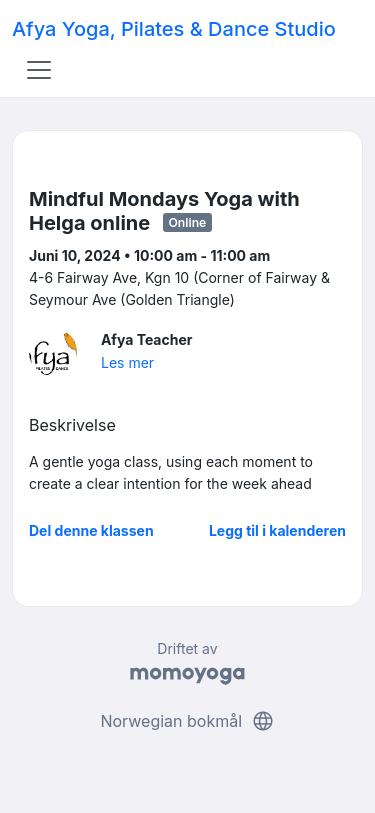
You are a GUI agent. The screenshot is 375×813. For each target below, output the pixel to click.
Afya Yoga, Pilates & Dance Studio (174, 29)
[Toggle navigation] (39, 70)
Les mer (127, 362)
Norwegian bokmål (187, 721)
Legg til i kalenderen (277, 530)
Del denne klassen (91, 530)
